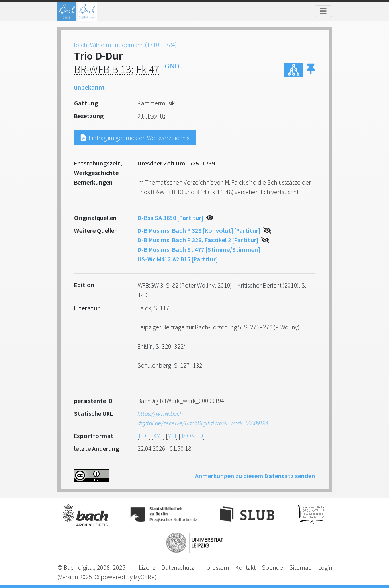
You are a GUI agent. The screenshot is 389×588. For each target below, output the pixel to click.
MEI (172, 436)
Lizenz (147, 567)
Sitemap (301, 567)
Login (325, 567)
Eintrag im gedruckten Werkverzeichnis (135, 138)
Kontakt (245, 567)
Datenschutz (178, 567)
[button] (311, 70)
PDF (144, 436)
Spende (273, 567)
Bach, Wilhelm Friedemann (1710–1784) (125, 45)
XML (158, 436)
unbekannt (89, 87)
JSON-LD (192, 436)
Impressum (215, 567)
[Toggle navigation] (323, 11)
